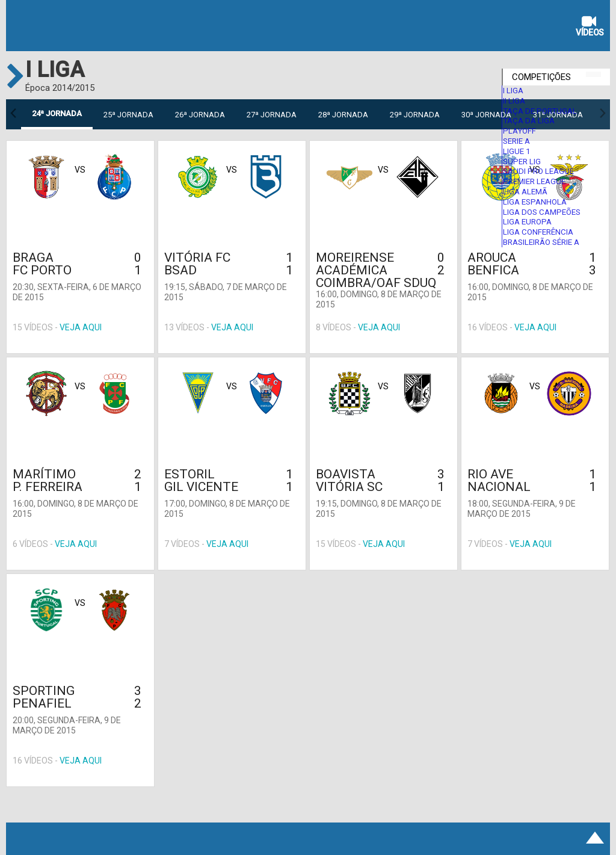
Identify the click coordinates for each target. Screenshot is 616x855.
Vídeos (590, 27)
